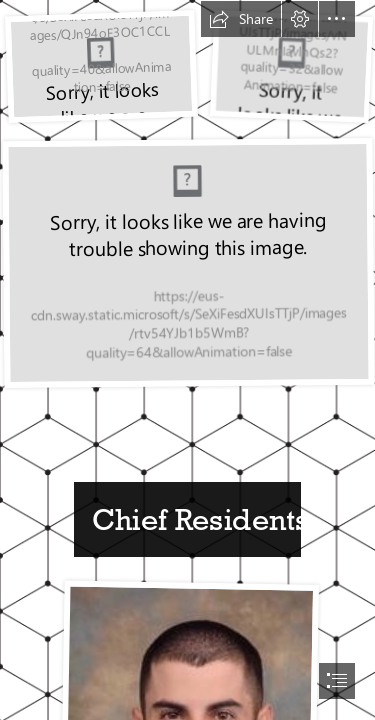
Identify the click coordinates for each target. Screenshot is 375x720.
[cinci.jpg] (290, 66)
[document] (187, 360)
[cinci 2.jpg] (187, 262)
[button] (241, 19)
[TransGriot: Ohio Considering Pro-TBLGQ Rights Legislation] (100, 66)
